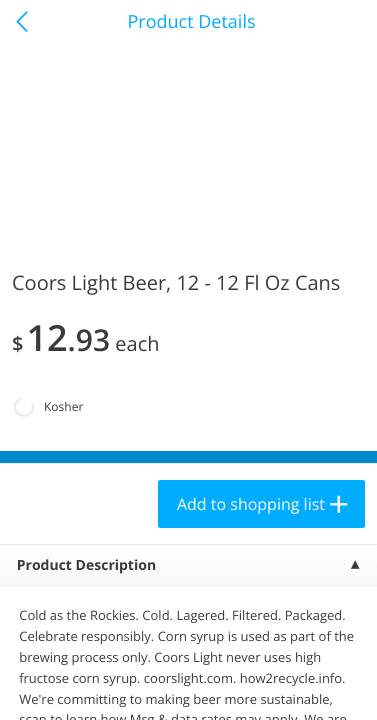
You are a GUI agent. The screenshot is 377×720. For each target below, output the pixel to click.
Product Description (86, 565)
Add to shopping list (251, 504)
